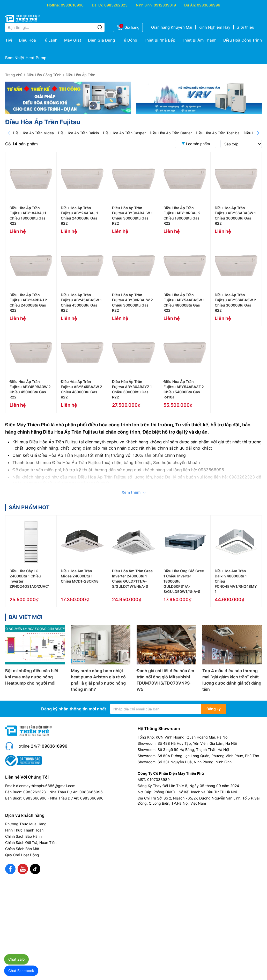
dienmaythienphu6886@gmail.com (46, 786)
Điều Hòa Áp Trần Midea (33, 133)
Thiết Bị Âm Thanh (199, 40)
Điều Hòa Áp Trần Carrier (171, 133)
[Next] (258, 133)
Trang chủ (14, 75)
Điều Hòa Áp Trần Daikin (78, 133)
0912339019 (165, 5)
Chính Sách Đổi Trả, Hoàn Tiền (31, 842)
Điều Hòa (27, 40)
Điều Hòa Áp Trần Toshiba (218, 133)
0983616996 (72, 5)
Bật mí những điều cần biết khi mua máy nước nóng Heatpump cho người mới (32, 677)
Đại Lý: (98, 5)
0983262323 (116, 5)
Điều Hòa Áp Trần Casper (124, 133)
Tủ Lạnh (50, 40)
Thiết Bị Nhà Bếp (160, 40)
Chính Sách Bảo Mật (22, 849)
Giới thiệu (245, 27)
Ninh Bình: (144, 5)
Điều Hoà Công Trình (243, 40)
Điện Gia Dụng (101, 40)
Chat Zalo (16, 959)
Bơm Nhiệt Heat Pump (26, 58)
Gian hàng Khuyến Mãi (172, 27)
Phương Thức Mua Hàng (26, 824)
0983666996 (209, 5)
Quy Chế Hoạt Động (22, 855)
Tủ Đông (129, 40)
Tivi (9, 40)
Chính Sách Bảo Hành (23, 836)
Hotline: (53, 5)
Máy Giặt (73, 40)
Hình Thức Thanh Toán (24, 830)
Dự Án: (190, 5)
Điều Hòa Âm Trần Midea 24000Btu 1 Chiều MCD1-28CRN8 (80, 576)
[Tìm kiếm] (100, 27)
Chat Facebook (21, 971)
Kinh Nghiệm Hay (214, 27)
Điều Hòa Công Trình (44, 75)
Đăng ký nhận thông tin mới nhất (74, 709)
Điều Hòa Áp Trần (80, 75)
